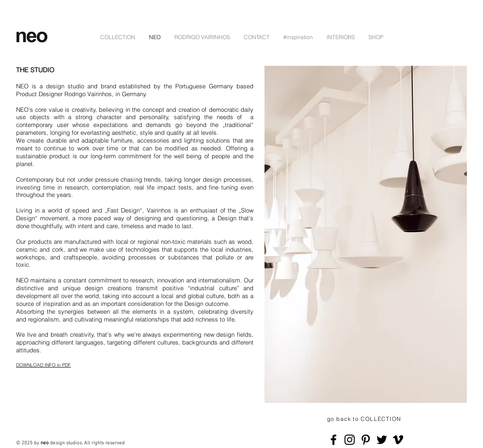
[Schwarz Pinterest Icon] (366, 440)
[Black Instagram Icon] (350, 440)
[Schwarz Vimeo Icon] (398, 440)
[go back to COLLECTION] (365, 419)
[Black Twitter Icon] (382, 440)
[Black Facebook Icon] (333, 440)
